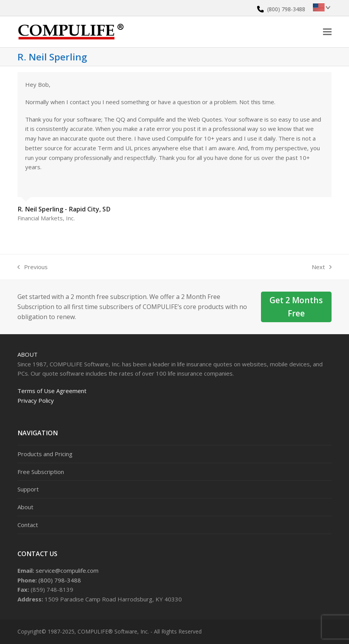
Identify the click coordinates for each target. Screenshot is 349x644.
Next (322, 267)
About (28, 354)
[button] (327, 32)
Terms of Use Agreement (52, 391)
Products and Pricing (45, 454)
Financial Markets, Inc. (46, 218)
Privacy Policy (36, 400)
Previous (33, 267)
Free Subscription (41, 472)
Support (28, 489)
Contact (28, 525)
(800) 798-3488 (286, 9)
